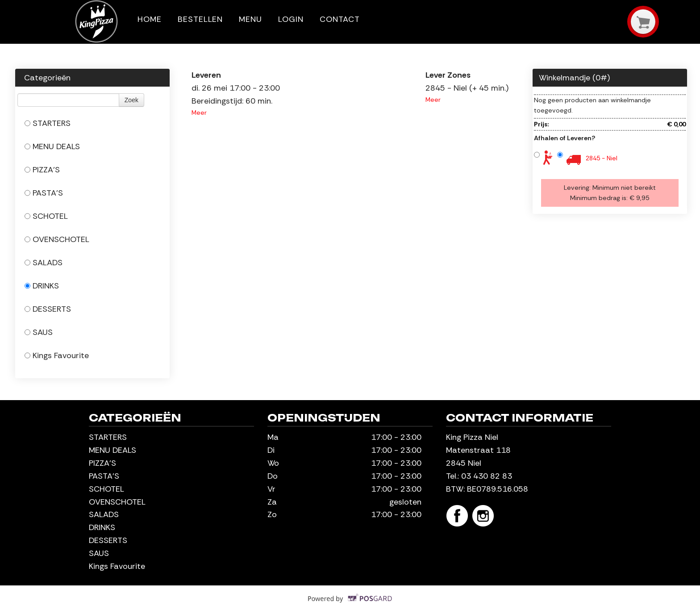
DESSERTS (48, 309)
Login (291, 19)
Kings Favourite (57, 355)
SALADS (44, 263)
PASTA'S (44, 193)
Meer (199, 113)
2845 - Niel (602, 158)
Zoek (131, 100)
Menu (250, 19)
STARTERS (48, 123)
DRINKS (42, 286)
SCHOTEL (46, 216)
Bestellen (200, 19)
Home (150, 19)
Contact (340, 19)
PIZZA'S (42, 170)
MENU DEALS (52, 146)
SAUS (39, 332)
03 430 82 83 (487, 476)
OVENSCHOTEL (57, 239)
